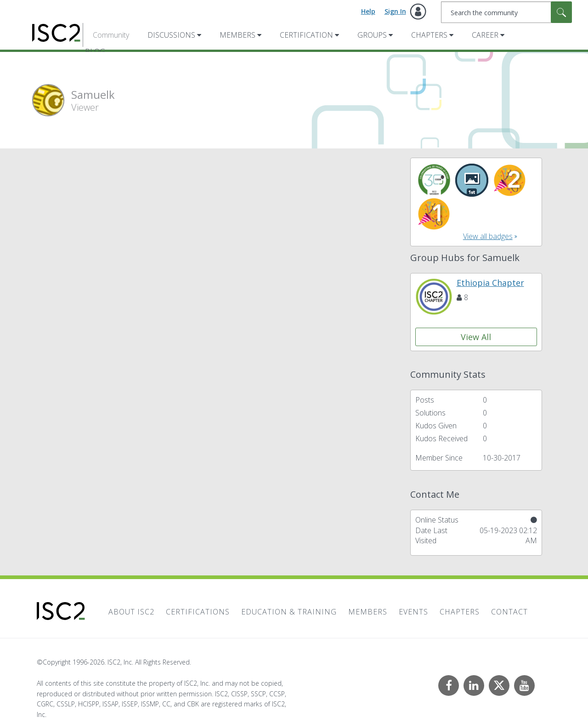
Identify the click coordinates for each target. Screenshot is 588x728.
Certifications (198, 612)
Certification (306, 35)
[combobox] (506, 12)
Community (111, 35)
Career (485, 35)
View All (476, 337)
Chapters (429, 35)
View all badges (488, 236)
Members (237, 35)
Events (413, 612)
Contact (509, 612)
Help (368, 11)
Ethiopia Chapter (490, 283)
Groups (372, 35)
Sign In (395, 11)
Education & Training (289, 612)
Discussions (171, 35)
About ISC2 (131, 612)
